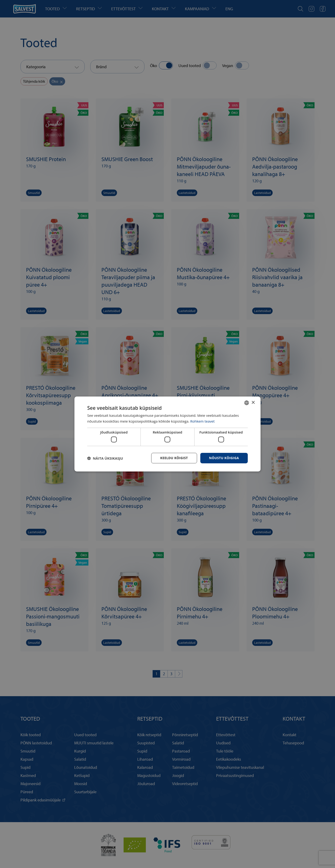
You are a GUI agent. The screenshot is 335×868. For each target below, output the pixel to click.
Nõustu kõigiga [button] (224, 458)
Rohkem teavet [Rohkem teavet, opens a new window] (203, 421)
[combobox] (247, 403)
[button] (105, 458)
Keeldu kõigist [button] (174, 458)
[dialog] (167, 434)
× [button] (253, 402)
